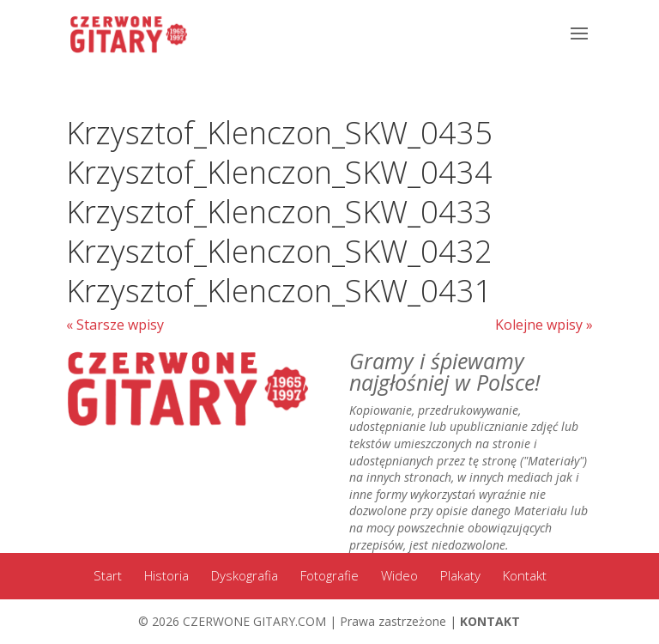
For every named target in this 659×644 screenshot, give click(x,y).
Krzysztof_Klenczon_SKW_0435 (279, 133)
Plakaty (460, 575)
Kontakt (525, 575)
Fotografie (329, 575)
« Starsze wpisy (115, 325)
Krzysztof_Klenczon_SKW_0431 (279, 291)
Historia (166, 575)
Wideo (399, 575)
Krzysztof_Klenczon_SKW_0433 (279, 212)
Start (108, 575)
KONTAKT (490, 621)
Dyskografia (245, 575)
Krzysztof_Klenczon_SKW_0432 (279, 251)
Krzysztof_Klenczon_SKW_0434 (279, 172)
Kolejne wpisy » (544, 325)
